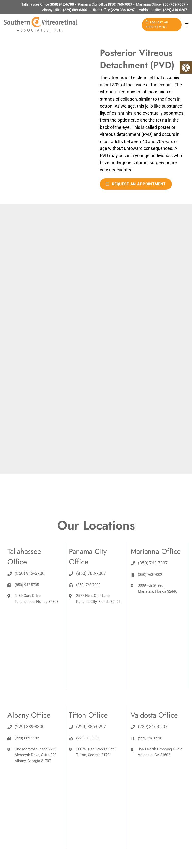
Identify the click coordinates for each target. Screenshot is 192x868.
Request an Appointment (157, 24)
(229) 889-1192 (27, 738)
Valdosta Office (151, 10)
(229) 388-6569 (88, 738)
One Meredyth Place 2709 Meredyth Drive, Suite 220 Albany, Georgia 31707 (36, 755)
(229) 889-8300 (75, 10)
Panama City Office (93, 4)
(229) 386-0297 (123, 10)
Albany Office (52, 10)
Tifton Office (101, 10)
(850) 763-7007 (120, 4)
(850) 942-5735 (27, 585)
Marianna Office (149, 4)
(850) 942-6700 (62, 4)
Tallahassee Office (36, 4)
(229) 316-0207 (175, 10)
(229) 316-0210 (150, 738)
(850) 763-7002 (88, 585)
